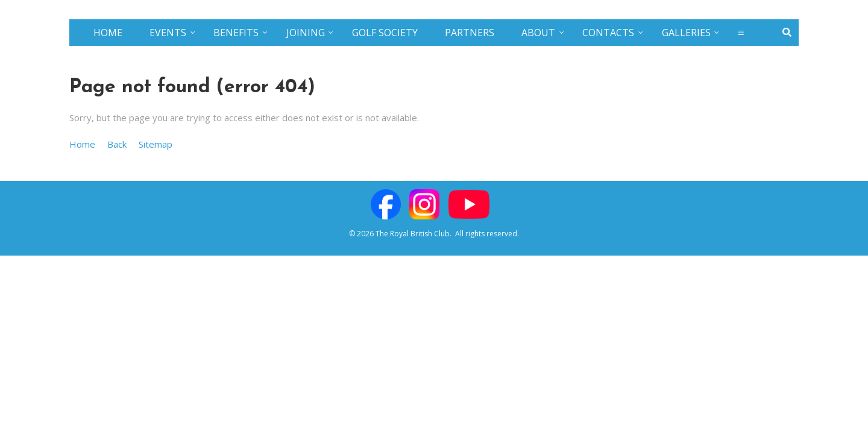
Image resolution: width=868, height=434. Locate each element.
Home (82, 144)
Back (117, 144)
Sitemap (156, 144)
